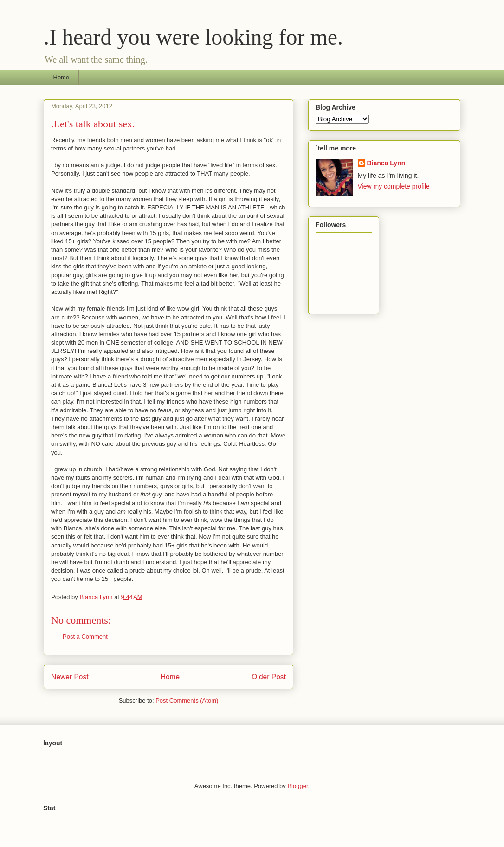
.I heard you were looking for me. (193, 37)
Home (61, 77)
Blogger (297, 786)
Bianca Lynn (386, 163)
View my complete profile (394, 186)
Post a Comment (85, 636)
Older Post (269, 677)
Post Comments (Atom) (187, 700)
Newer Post (70, 677)
